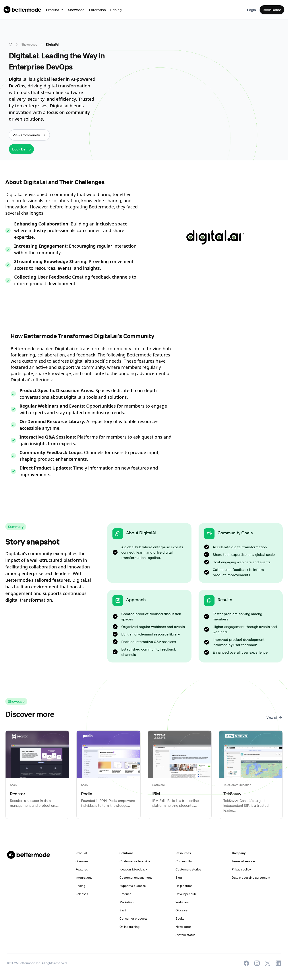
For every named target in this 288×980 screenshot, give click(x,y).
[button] (55, 10)
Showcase (76, 10)
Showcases (29, 44)
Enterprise (97, 10)
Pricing (116, 10)
